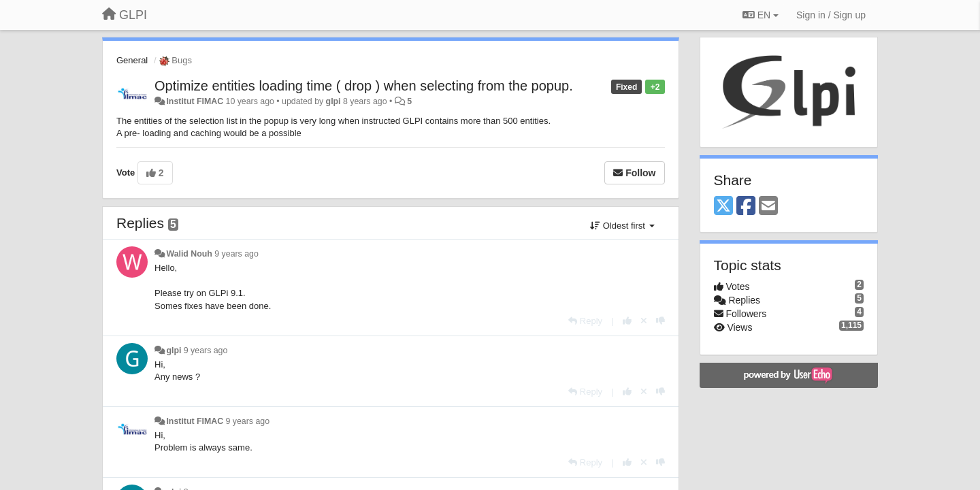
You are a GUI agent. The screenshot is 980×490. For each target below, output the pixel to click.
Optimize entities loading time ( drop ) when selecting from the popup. (364, 86)
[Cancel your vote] (644, 321)
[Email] (768, 207)
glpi (333, 101)
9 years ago (236, 254)
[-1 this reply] (660, 321)
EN (761, 15)
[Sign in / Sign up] (831, 15)
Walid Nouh (189, 254)
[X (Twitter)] (723, 207)
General (132, 60)
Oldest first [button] (622, 226)
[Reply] (585, 321)
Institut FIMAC (195, 101)
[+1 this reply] (627, 321)
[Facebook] (746, 207)
